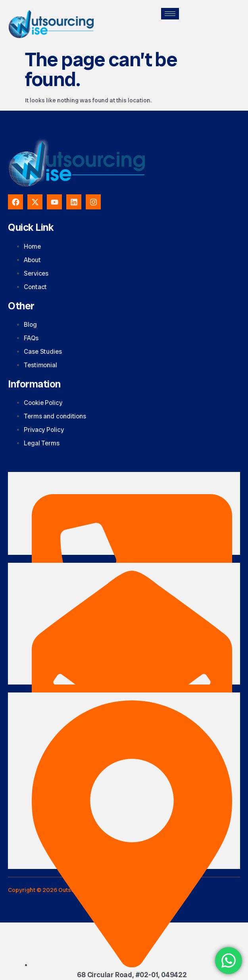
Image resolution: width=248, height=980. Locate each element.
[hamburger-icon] (170, 14)
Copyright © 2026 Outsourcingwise (57, 890)
